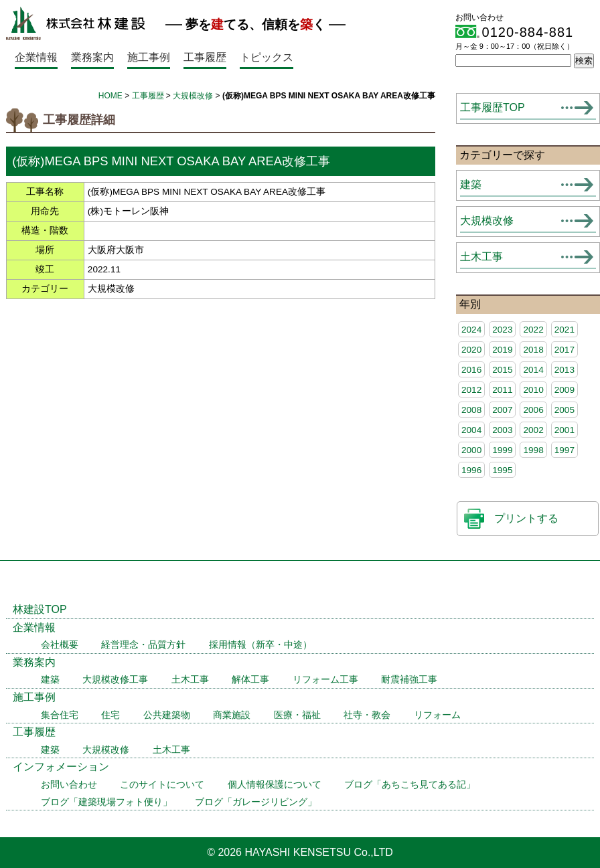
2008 (471, 410)
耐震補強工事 (409, 680)
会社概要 (60, 645)
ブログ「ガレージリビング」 (256, 802)
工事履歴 (205, 57)
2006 (533, 410)
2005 (565, 410)
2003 (502, 430)
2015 (502, 370)
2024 (471, 330)
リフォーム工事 (325, 680)
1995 (502, 470)
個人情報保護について (275, 785)
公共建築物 (167, 715)
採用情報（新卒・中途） (260, 645)
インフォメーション (61, 767)
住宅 (110, 715)
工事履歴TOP (493, 107)
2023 (502, 330)
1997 (565, 450)
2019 (502, 350)
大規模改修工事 (115, 680)
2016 (471, 370)
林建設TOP (40, 609)
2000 (471, 450)
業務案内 (92, 57)
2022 (533, 330)
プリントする (526, 518)
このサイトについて (162, 785)
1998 (533, 450)
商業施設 (232, 715)
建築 (471, 184)
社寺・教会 (367, 715)
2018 (533, 350)
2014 (533, 370)
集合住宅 (60, 715)
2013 (565, 370)
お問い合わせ (69, 785)
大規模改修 (193, 96)
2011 (502, 390)
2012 (471, 390)
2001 (565, 430)
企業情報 (36, 57)
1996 (471, 470)
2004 (471, 430)
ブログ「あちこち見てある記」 (410, 785)
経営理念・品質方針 (143, 645)
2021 (565, 330)
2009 (565, 390)
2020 (471, 350)
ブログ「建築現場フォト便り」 (106, 802)
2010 (533, 390)
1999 (502, 450)
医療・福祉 (297, 715)
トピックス (267, 57)
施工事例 (149, 57)
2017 (565, 350)
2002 (533, 430)
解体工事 (250, 680)
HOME (110, 96)
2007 (502, 410)
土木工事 (481, 257)
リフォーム (437, 715)
